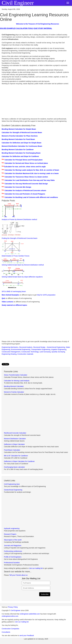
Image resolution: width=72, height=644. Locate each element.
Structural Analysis (26, 347)
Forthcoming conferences (13, 551)
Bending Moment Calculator (14, 386)
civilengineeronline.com (10, 616)
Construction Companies (10, 629)
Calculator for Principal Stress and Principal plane (24, 160)
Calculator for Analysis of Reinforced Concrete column (25, 190)
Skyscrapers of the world (13, 540)
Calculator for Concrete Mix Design (18, 187)
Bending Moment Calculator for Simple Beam (19, 129)
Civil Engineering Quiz (12, 484)
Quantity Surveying (58, 352)
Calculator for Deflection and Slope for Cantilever (20, 156)
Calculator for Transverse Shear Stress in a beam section (26, 177)
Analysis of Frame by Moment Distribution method (19, 212)
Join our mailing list (36, 568)
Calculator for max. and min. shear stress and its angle (25, 167)
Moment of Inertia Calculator (14, 392)
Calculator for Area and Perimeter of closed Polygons (25, 194)
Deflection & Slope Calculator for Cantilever (19, 461)
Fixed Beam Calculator (12, 450)
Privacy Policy (13, 607)
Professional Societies (12, 563)
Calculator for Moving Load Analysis (17, 381)
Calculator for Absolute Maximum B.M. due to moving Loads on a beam (32, 173)
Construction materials (25, 354)
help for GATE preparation (46, 295)
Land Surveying (45, 352)
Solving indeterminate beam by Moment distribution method (23, 262)
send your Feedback (27, 635)
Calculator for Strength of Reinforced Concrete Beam (22, 132)
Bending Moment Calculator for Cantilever (18, 150)
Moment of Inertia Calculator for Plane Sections (20, 136)
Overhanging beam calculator (14, 467)
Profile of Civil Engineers (13, 557)
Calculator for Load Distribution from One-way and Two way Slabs (30, 180)
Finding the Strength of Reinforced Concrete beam (20, 230)
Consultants (6, 632)
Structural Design (39, 347)
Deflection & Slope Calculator (14, 444)
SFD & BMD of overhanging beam (14, 286)
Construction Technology (30, 352)
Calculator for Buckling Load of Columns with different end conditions (31, 197)
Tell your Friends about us (18, 575)
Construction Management (11, 352)
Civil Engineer (15, 610)
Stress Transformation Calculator (16, 375)
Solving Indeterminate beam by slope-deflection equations (22, 272)
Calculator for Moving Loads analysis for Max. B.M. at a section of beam (32, 170)
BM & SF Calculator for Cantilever (16, 456)
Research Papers (10, 534)
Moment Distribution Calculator (15, 439)
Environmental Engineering (21, 349)
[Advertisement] (36, 102)
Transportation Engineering (41, 349)
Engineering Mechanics (10, 347)
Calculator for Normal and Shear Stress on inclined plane (26, 163)
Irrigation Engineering (59, 349)
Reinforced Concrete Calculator (15, 433)
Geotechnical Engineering (56, 347)
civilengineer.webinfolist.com (30, 614)
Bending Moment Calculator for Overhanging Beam (21, 153)
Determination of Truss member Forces (16, 249)
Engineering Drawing (9, 354)
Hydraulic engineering (12, 528)
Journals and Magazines (13, 546)
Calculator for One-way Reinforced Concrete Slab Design (26, 184)
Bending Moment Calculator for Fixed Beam (18, 139)
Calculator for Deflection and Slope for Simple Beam (22, 143)
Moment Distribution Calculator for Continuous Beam (22, 146)
